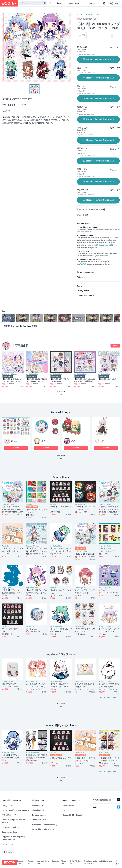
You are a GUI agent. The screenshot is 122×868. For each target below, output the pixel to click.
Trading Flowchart (87, 272)
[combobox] (33, 3)
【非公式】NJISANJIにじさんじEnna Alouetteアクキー (12, 380)
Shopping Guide (38, 810)
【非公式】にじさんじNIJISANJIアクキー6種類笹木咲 (85, 380)
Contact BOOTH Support (72, 815)
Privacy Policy (83, 291)
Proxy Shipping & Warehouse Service (13, 821)
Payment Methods (39, 815)
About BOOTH (74, 3)
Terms (79, 286)
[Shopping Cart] (104, 3)
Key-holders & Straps (9, 374)
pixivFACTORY (82, 264)
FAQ (64, 810)
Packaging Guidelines (10, 827)
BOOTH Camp (8, 844)
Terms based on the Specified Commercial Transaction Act (98, 862)
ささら (74, 441)
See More (61, 458)
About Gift (83, 215)
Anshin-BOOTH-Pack (96, 245)
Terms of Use (30, 862)
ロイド (44, 441)
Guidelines (55, 861)
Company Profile (20, 862)
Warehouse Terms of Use (43, 862)
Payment (83, 277)
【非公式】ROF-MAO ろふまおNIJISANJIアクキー (60, 380)
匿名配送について (9, 815)
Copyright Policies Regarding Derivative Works (13, 838)
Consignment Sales (10, 832)
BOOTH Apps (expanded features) (15, 810)
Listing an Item (8, 805)
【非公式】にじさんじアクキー (108, 380)
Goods (79, 14)
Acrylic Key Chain (93, 14)
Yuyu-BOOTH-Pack (111, 245)
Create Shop (92, 3)
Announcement (68, 805)
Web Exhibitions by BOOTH (43, 829)
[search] (45, 3)
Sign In (59, 3)
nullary (14, 441)
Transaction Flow (39, 820)
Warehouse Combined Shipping (45, 824)
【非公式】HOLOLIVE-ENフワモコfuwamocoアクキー (37, 380)
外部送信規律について (75, 862)
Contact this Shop (84, 295)
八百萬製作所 (20, 345)
